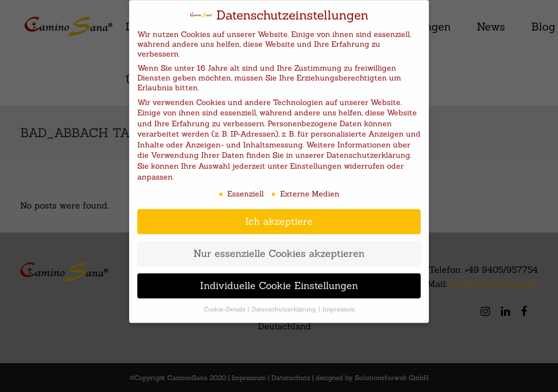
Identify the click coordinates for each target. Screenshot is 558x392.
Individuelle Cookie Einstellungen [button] (279, 278)
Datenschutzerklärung (368, 148)
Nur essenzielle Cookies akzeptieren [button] (279, 246)
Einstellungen (316, 158)
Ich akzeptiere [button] (279, 214)
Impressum (339, 302)
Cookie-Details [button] (225, 302)
